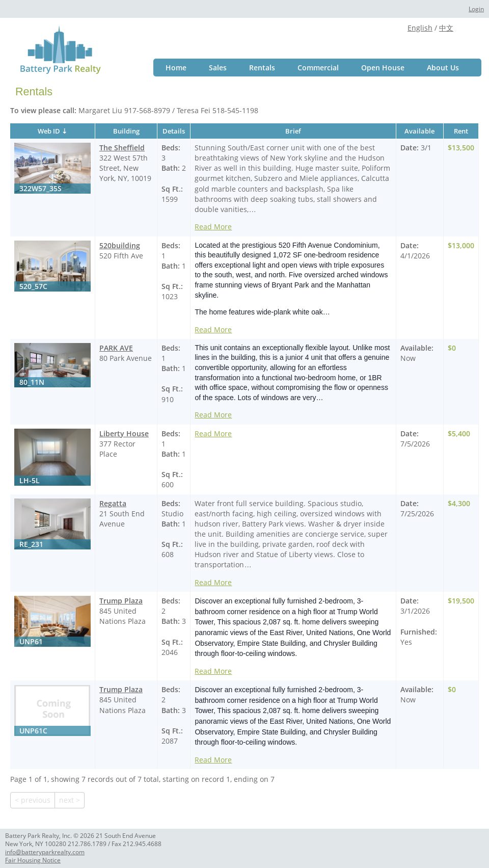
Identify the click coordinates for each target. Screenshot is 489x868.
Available (419, 131)
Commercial (318, 68)
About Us (443, 68)
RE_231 (31, 544)
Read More (213, 227)
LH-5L (30, 480)
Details (174, 131)
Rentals (262, 68)
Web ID (49, 131)
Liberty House (124, 433)
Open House (383, 68)
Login (476, 9)
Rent (461, 131)
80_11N (32, 382)
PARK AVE (116, 348)
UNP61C (33, 731)
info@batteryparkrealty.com (45, 852)
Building (126, 131)
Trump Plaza (121, 601)
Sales (218, 68)
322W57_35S (40, 188)
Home (176, 68)
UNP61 (31, 641)
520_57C (33, 286)
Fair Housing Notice (33, 860)
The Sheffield (122, 148)
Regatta (113, 503)
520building (120, 245)
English (420, 28)
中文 (446, 28)
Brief (293, 131)
